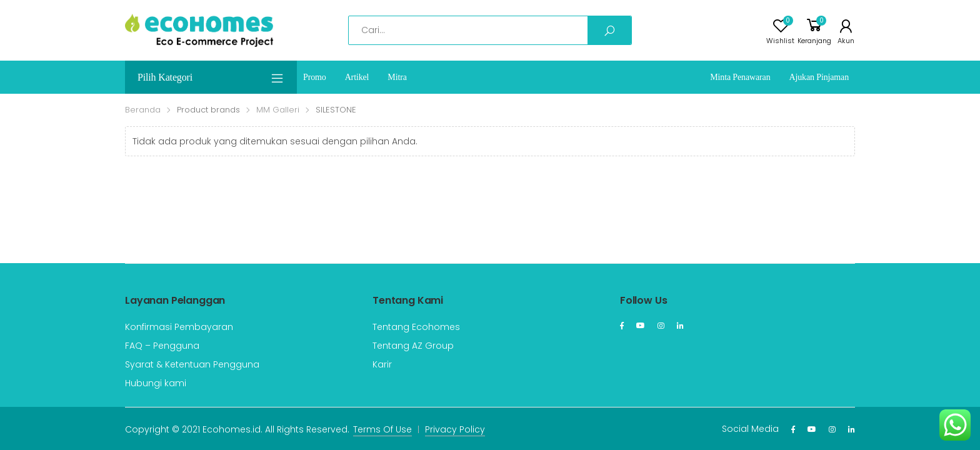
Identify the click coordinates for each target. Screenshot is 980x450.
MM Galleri (278, 110)
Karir (382, 364)
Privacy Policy (455, 429)
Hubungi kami (156, 383)
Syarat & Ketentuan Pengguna (192, 364)
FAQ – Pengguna (162, 346)
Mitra (397, 77)
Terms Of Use (382, 429)
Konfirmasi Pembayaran (179, 327)
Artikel (357, 77)
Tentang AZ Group (413, 346)
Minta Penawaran (740, 77)
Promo (315, 77)
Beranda (143, 110)
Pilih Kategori (211, 78)
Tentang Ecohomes (416, 327)
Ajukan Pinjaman (819, 77)
